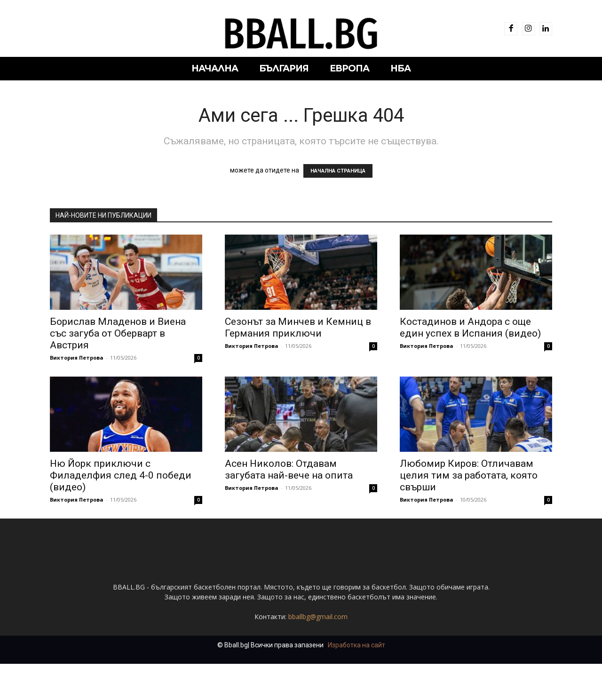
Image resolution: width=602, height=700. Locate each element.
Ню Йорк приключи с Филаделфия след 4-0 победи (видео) (121, 475)
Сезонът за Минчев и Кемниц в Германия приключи (298, 327)
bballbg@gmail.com (318, 653)
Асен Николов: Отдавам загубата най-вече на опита (289, 469)
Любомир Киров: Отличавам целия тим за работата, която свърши (469, 475)
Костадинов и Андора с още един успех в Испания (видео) (470, 327)
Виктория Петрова (77, 358)
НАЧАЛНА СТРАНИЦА (338, 171)
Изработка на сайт (356, 681)
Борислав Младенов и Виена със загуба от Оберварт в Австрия (118, 333)
